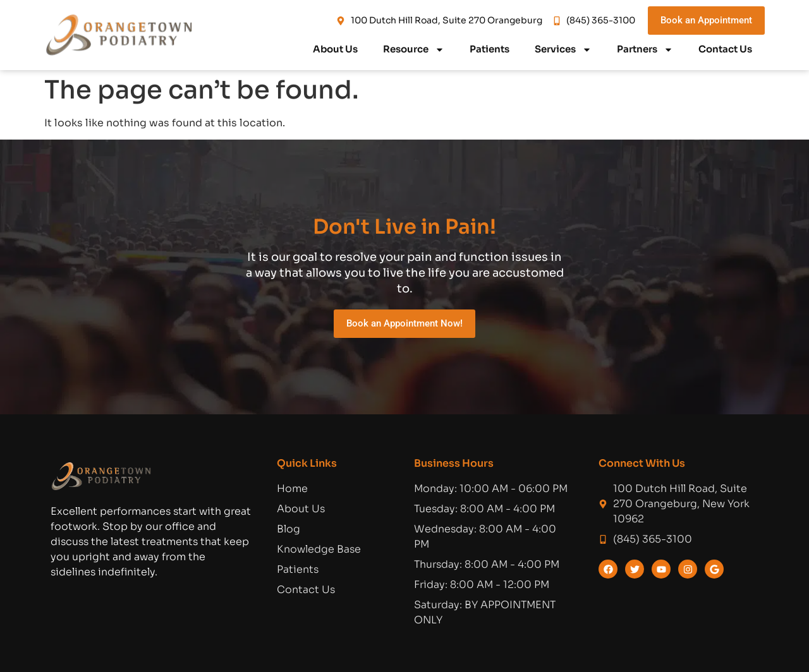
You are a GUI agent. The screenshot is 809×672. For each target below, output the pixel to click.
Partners (645, 50)
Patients (490, 49)
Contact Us (725, 49)
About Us (335, 49)
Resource (414, 50)
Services (563, 50)
